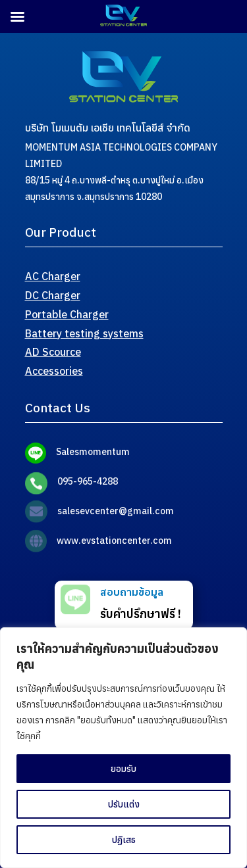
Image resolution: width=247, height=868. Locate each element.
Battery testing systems (84, 333)
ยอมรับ (123, 769)
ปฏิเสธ (124, 840)
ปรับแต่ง (124, 804)
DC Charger (53, 295)
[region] (123, 748)
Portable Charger (67, 314)
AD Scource (53, 352)
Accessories (54, 371)
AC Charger (53, 276)
